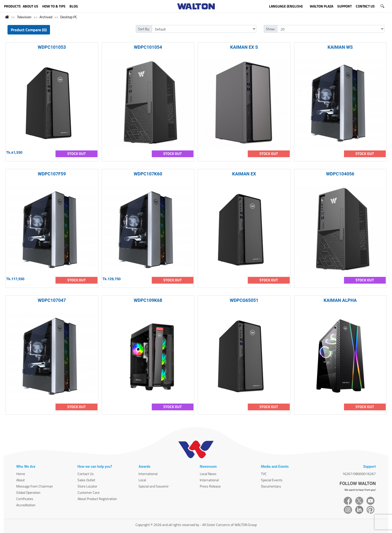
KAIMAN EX (244, 174)
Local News (208, 474)
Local (142, 480)
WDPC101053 (52, 47)
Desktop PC (69, 17)
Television (24, 17)
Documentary (271, 486)
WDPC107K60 (148, 174)
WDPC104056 (340, 174)
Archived (46, 17)
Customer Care (88, 492)
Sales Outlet (86, 480)
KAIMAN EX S (244, 47)
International (148, 474)
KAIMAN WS (340, 47)
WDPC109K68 (148, 300)
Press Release (210, 486)
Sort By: (144, 29)
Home (21, 474)
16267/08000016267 (359, 474)
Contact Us (86, 474)
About (20, 480)
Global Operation (28, 492)
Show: (271, 29)
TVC (264, 474)
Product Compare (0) (29, 30)
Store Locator (87, 486)
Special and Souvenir (154, 486)
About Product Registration (97, 499)
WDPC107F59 (52, 174)
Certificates (25, 499)
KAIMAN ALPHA (340, 300)
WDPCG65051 (244, 300)
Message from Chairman (35, 486)
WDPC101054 (148, 47)
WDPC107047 (52, 300)
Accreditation (26, 505)
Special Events (272, 480)
